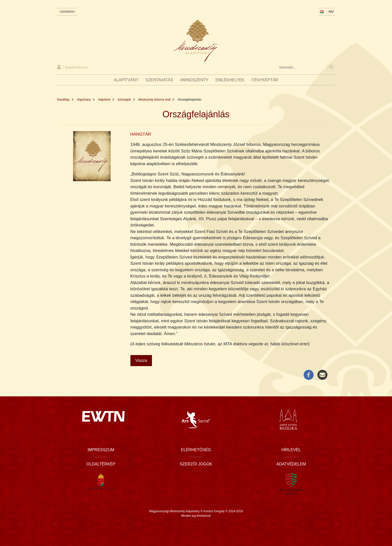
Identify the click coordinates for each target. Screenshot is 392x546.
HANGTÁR (141, 134)
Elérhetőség (196, 450)
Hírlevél (291, 450)
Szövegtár (124, 100)
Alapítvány (126, 80)
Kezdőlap (63, 100)
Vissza (141, 360)
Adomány (67, 12)
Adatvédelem (291, 464)
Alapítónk (104, 100)
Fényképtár (265, 80)
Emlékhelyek (230, 80)
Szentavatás (159, 80)
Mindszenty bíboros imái (154, 100)
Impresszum (101, 450)
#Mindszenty (194, 80)
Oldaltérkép (101, 464)
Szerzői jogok (196, 464)
